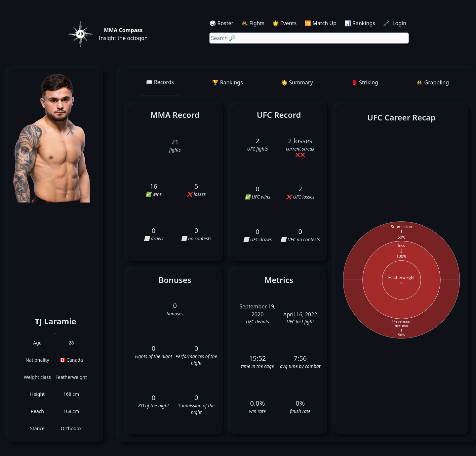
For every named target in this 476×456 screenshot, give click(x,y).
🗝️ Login (395, 23)
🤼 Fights (253, 23)
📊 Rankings (360, 23)
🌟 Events (284, 23)
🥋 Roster (221, 23)
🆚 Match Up (320, 23)
